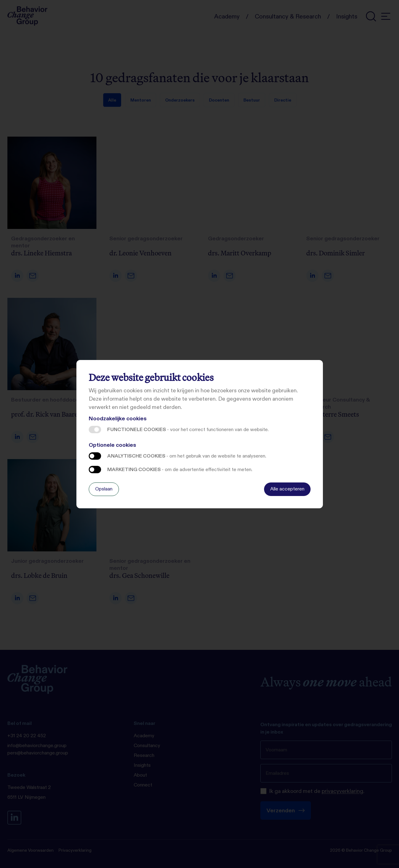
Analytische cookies (95, 456)
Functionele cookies (95, 430)
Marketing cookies (95, 470)
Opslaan (104, 489)
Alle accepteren (287, 489)
